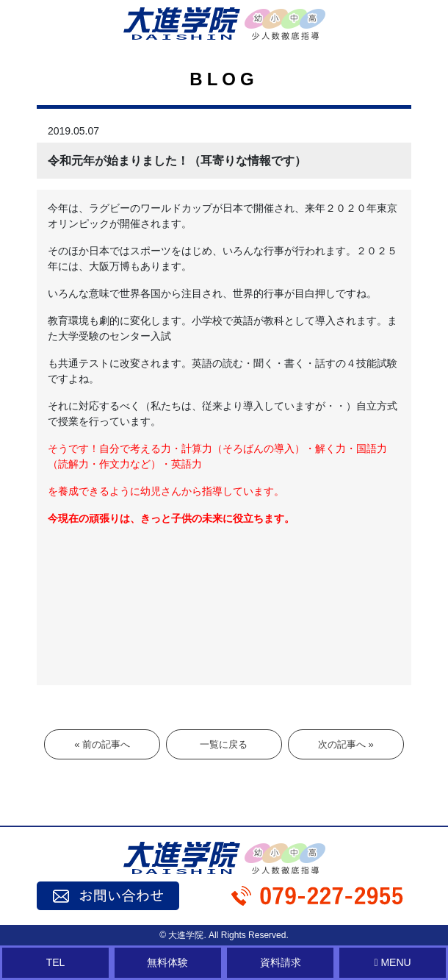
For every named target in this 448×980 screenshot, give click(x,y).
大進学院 (186, 935)
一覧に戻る (224, 744)
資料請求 (281, 962)
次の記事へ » (346, 744)
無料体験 (167, 962)
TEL (56, 962)
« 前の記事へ (102, 744)
